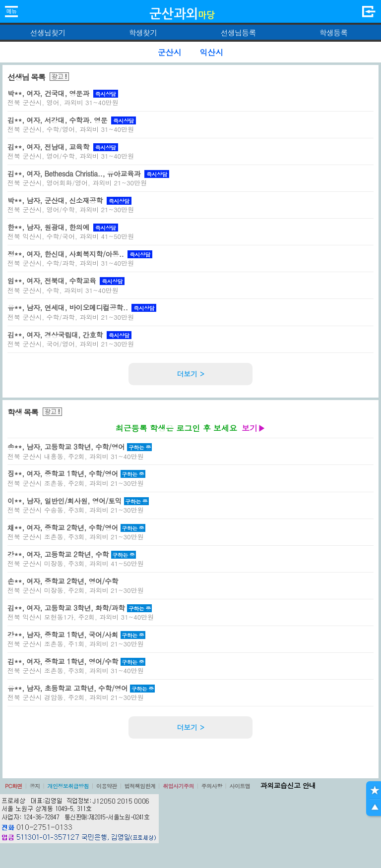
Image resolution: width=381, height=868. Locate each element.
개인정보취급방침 (68, 786)
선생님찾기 (47, 32)
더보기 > (190, 374)
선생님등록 (238, 32)
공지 (35, 786)
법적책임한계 (140, 786)
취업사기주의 (178, 786)
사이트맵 (240, 786)
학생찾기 (143, 32)
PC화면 (14, 786)
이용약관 (107, 786)
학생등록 (334, 32)
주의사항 (212, 786)
